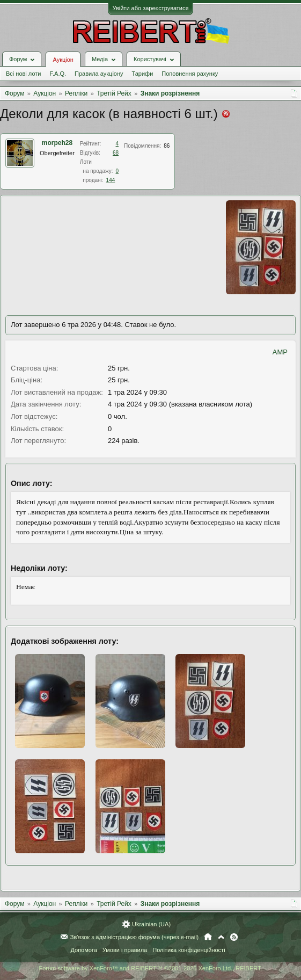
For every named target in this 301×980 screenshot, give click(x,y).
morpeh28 (57, 143)
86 (167, 146)
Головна (208, 937)
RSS (234, 937)
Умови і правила (125, 950)
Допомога (83, 950)
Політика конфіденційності (189, 950)
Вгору (221, 937)
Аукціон (63, 60)
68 (116, 153)
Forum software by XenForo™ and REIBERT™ (150, 968)
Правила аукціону (99, 74)
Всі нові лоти (23, 74)
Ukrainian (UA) (151, 924)
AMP (280, 352)
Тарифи (143, 74)
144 (111, 180)
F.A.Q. (58, 74)
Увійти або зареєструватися (151, 8)
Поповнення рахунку (190, 74)
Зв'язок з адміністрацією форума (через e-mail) (135, 937)
